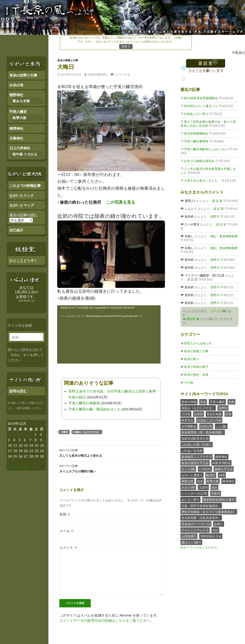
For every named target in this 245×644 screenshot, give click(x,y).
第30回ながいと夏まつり (201, 106)
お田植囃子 (189, 536)
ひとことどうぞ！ (23, 261)
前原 (200, 481)
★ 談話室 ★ (191, 319)
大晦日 (64, 432)
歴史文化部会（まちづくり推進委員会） (209, 512)
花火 (214, 487)
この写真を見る (121, 202)
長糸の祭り (192, 359)
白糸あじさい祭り (196, 114)
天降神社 (16, 138)
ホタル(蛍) (188, 487)
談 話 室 (217, 201)
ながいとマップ (22, 205)
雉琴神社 (228, 481)
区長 (228, 414)
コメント (68, 547)
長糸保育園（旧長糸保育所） (201, 518)
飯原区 (211, 475)
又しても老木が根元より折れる (111, 453)
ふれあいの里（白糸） (197, 445)
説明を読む (18, 391)
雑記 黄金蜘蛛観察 (224, 236)
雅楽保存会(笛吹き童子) (219, 500)
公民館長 (205, 469)
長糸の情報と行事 (68, 60)
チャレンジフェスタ (195, 530)
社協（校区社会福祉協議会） (201, 506)
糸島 (231, 402)
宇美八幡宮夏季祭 (196, 141)
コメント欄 (218, 311)
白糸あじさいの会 (209, 420)
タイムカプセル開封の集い (111, 468)
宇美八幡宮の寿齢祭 (84, 403)
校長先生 (187, 420)
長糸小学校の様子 (196, 367)
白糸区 (199, 414)
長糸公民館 (214, 414)
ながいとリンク (22, 195)
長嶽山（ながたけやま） (87, 432)
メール (67, 531)
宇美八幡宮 (217, 402)
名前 (65, 514)
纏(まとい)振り (191, 542)
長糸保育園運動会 (196, 133)
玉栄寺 (203, 487)
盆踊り (219, 524)
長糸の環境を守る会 (195, 463)
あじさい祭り (190, 500)
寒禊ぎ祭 (187, 481)
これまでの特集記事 (25, 185)
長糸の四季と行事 (23, 75)
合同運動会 (189, 426)
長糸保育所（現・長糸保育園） (203, 432)
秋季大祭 (213, 481)
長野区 (223, 408)
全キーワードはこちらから (199, 547)
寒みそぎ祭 (21, 101)
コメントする (122, 74)
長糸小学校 (189, 402)
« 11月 (12, 467)
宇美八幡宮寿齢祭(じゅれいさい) (206, 149)
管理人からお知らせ (198, 343)
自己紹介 (16, 230)
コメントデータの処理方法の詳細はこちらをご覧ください (105, 620)
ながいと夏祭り (192, 475)
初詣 (215, 530)
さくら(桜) (188, 469)
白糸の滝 (206, 426)
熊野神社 (221, 457)
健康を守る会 (224, 469)
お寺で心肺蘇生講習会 (199, 161)
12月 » (24, 467)
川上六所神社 (20, 148)
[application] (109, 334)
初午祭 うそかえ (25, 154)
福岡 (222, 475)
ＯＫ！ (126, 46)
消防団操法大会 (211, 536)
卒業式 (216, 493)
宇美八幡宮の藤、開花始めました (95, 409)
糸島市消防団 (221, 463)
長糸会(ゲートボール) (196, 524)
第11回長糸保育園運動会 (201, 98)
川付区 (186, 414)
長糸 (203, 402)
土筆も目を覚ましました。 (202, 180)
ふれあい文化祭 (192, 451)
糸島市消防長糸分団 (195, 438)
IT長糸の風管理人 (97, 74)
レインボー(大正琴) (194, 493)
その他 (188, 382)
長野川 (215, 216)
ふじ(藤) (221, 426)
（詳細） (178, 38)
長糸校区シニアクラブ (197, 457)
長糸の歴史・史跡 (196, 375)
